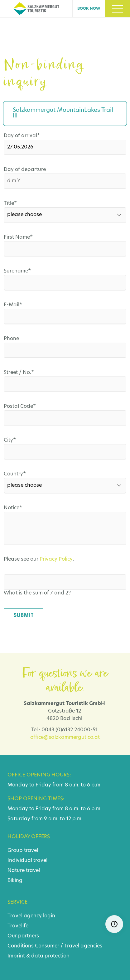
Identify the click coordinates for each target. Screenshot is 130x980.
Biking (15, 881)
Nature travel (24, 871)
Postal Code (20, 407)
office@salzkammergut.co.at (65, 738)
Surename (17, 271)
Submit (24, 615)
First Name (18, 237)
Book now (89, 9)
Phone (11, 339)
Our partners (23, 936)
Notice (17, 508)
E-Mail (17, 305)
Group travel (23, 851)
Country (17, 474)
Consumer (47, 946)
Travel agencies (83, 946)
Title (17, 204)
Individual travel (27, 861)
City (17, 440)
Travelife (18, 926)
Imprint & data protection (39, 956)
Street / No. (19, 373)
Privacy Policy (56, 559)
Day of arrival (22, 136)
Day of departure (25, 170)
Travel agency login (31, 916)
